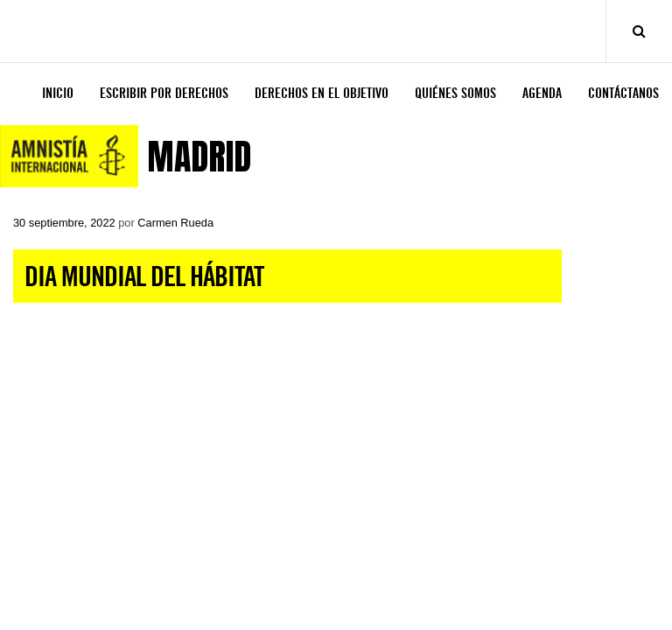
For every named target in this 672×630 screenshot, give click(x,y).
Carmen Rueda (175, 223)
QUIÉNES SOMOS (455, 93)
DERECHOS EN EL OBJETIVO (322, 93)
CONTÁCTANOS (623, 93)
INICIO (58, 93)
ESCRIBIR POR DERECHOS (164, 93)
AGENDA (542, 93)
